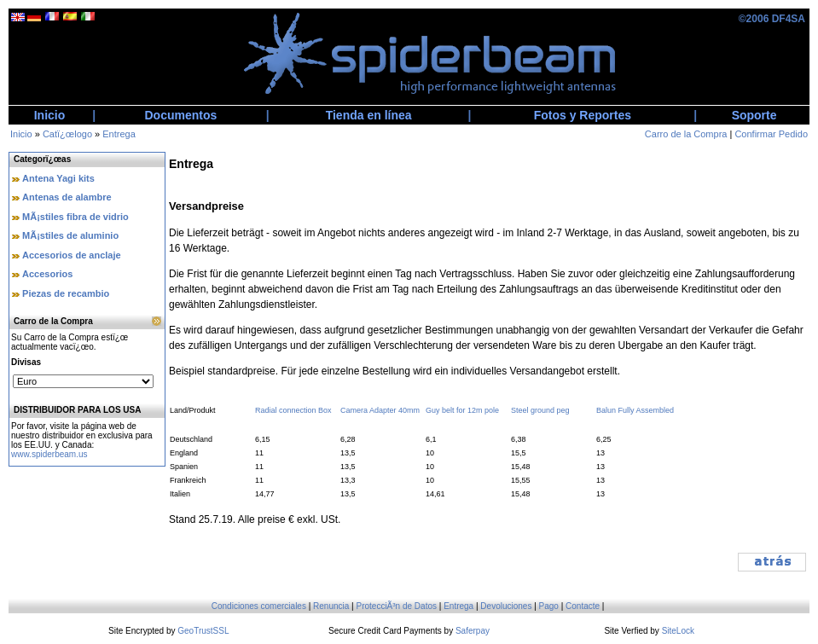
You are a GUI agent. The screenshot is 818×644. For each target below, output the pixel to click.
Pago (549, 606)
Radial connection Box (293, 410)
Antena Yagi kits (58, 178)
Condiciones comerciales (259, 606)
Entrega (119, 134)
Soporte (754, 115)
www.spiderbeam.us (49, 454)
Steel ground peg (540, 410)
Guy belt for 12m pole (462, 410)
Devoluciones (506, 606)
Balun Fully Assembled (635, 410)
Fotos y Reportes (583, 115)
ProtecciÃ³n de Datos (397, 606)
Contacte (583, 606)
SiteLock (678, 631)
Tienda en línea (369, 115)
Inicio (50, 115)
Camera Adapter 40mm (380, 410)
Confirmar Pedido (771, 134)
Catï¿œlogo (67, 134)
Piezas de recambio (66, 293)
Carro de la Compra (686, 134)
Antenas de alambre (67, 197)
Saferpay (473, 631)
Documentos (181, 115)
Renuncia (331, 606)
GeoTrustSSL (203, 631)
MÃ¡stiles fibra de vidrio (75, 217)
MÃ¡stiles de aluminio (70, 235)
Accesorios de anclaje (72, 255)
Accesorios (47, 274)
